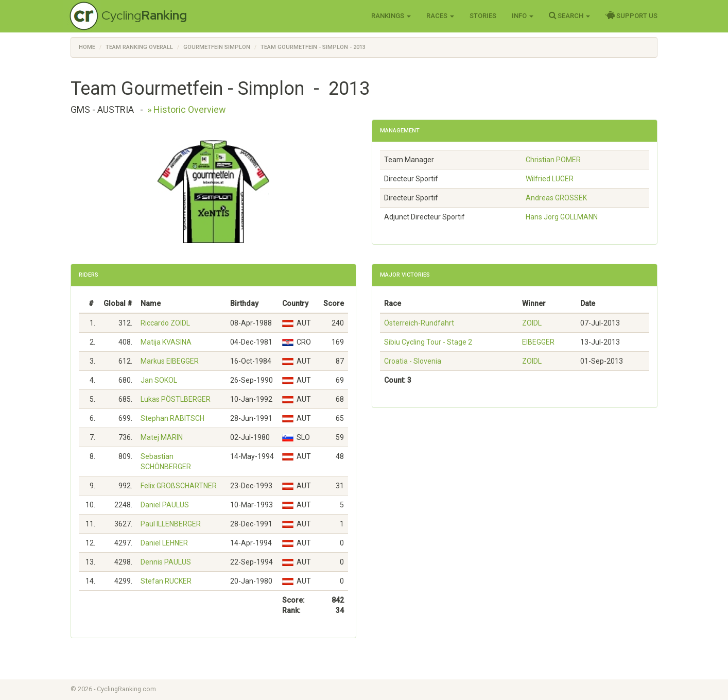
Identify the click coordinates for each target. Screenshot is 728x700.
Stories (483, 16)
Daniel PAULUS (165, 505)
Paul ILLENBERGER (171, 524)
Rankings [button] (391, 16)
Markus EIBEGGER (170, 361)
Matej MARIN (162, 437)
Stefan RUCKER (166, 581)
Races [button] (440, 16)
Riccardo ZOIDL (165, 323)
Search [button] (569, 15)
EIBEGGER (538, 342)
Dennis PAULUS (166, 562)
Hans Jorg (562, 217)
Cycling (144, 15)
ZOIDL (532, 323)
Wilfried (550, 179)
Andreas (556, 198)
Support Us (631, 15)
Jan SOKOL (159, 380)
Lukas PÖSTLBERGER (176, 399)
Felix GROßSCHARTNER (179, 486)
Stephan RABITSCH (172, 418)
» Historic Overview (187, 109)
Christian (553, 160)
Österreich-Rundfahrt (419, 323)
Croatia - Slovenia (413, 361)
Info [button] (523, 16)
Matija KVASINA (166, 342)
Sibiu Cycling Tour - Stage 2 (428, 342)
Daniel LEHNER (164, 543)
